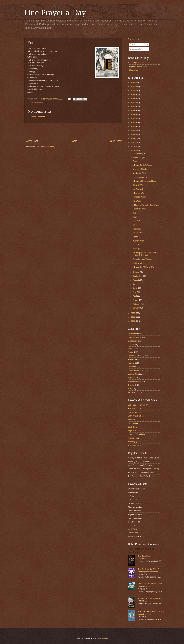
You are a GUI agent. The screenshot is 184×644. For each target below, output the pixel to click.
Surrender (132, 378)
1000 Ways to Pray (136, 63)
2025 (133, 83)
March (136, 300)
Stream (136, 237)
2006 (133, 317)
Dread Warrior (138, 233)
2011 (133, 138)
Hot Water (137, 201)
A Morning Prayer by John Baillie (146, 205)
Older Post (116, 141)
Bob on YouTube (135, 412)
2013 (133, 130)
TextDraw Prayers (135, 381)
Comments (135, 49)
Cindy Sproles (134, 427)
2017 (133, 115)
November (137, 158)
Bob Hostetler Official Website (140, 405)
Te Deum (136, 221)
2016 (133, 118)
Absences (137, 229)
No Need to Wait (139, 173)
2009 (133, 146)
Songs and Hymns (135, 370)
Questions (132, 367)
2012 (133, 134)
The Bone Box (144, 556)
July (135, 284)
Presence (132, 359)
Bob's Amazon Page (136, 416)
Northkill (131, 420)
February (137, 304)
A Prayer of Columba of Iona (144, 181)
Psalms (131, 363)
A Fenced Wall (139, 193)
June (135, 288)
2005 (133, 321)
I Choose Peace (139, 197)
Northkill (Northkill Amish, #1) (150, 598)
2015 (133, 122)
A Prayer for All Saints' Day (144, 267)
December (137, 154)
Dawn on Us (138, 185)
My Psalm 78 (138, 189)
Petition (131, 348)
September (138, 276)
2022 (133, 95)
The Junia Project (135, 445)
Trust (130, 389)
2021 (133, 99)
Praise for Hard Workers (142, 259)
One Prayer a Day (55, 12)
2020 (133, 103)
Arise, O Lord (138, 263)
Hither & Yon (133, 70)
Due (134, 213)
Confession (133, 341)
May (135, 292)
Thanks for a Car (139, 209)
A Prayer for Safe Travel (142, 165)
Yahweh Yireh (138, 241)
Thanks (131, 385)
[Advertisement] (73, 131)
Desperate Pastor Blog (137, 66)
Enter (135, 161)
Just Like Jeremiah (140, 177)
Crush (135, 225)
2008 (133, 150)
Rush (135, 217)
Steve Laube (133, 423)
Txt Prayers (133, 392)
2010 (133, 142)
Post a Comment (38, 117)
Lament (131, 345)
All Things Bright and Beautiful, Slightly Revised (145, 254)
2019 (133, 106)
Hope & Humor (134, 431)
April (135, 296)
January (136, 308)
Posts (133, 44)
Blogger (105, 638)
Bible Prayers (133, 337)
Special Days (133, 374)
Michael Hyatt (134, 438)
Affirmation (38, 103)
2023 (133, 91)
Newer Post (31, 141)
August (136, 280)
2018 (133, 111)
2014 (133, 127)
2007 (133, 313)
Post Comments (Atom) (45, 147)
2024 (133, 87)
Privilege (136, 249)
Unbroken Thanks (140, 169)
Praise (131, 352)
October (136, 272)
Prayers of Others (135, 356)
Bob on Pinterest (135, 409)
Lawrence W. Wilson (136, 434)
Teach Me (137, 245)
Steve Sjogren (134, 442)
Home (74, 141)
